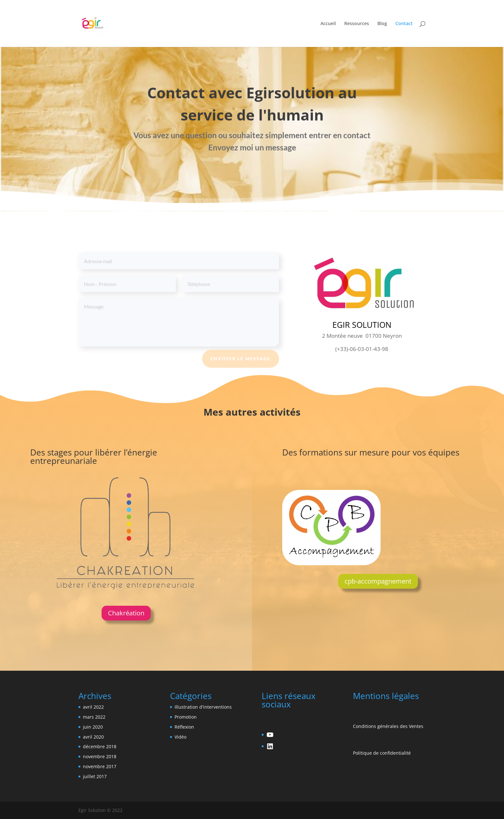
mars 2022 (94, 717)
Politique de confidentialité (382, 753)
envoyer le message (241, 362)
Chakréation (126, 613)
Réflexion (184, 727)
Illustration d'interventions (203, 707)
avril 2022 (93, 707)
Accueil (328, 24)
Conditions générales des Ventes (388, 726)
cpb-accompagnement (378, 581)
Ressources (357, 24)
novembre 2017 (100, 766)
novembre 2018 (100, 756)
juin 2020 (93, 727)
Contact (404, 24)
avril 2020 (93, 737)
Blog (382, 24)
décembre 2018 (100, 746)
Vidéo (180, 737)
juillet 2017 (95, 776)
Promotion (186, 717)
